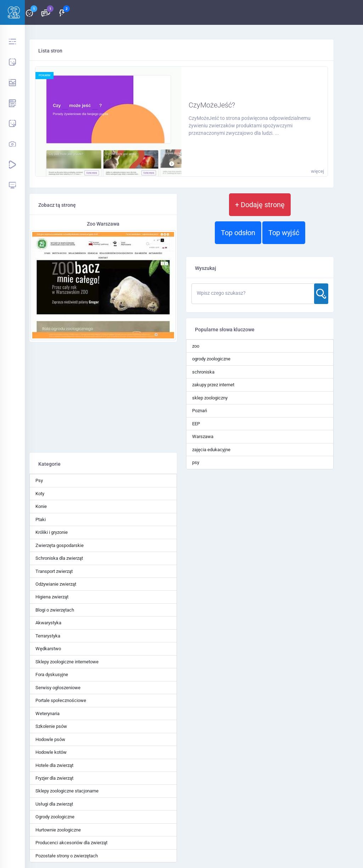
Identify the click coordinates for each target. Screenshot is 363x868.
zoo (196, 346)
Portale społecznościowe (61, 700)
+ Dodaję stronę (260, 205)
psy (196, 462)
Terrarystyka (48, 636)
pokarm (44, 75)
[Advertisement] (103, 397)
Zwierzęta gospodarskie (60, 545)
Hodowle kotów (51, 752)
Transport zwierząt (54, 571)
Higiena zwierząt (52, 597)
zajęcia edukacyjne (211, 450)
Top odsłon (238, 233)
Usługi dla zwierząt (54, 804)
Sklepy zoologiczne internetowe (67, 662)
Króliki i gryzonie (52, 532)
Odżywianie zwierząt (56, 584)
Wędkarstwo (48, 649)
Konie (41, 506)
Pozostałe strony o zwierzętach (67, 856)
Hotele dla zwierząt (54, 765)
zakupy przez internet (213, 385)
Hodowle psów (50, 739)
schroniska (203, 372)
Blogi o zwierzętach (55, 610)
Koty (40, 494)
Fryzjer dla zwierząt (54, 778)
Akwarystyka (48, 623)
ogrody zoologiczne (211, 359)
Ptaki (41, 519)
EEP (196, 424)
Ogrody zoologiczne (55, 817)
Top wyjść (284, 233)
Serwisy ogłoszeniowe (58, 688)
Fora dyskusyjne (52, 675)
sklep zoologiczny (210, 398)
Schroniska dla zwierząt (59, 558)
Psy (39, 480)
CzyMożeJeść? (212, 105)
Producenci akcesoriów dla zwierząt (71, 843)
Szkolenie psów (51, 726)
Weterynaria (48, 714)
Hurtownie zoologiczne (58, 830)
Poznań (200, 411)
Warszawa (203, 436)
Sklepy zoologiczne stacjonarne (67, 791)
